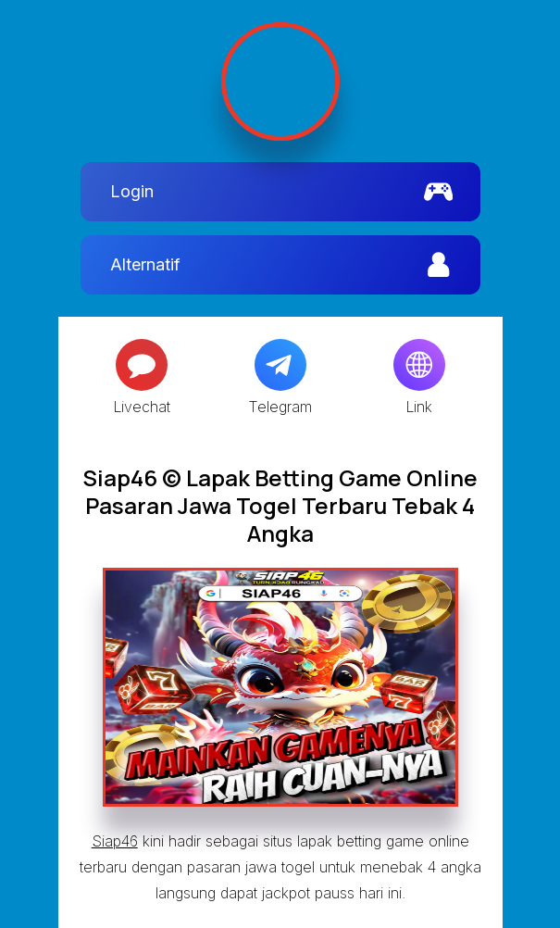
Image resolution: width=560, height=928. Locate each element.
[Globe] (419, 365)
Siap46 (115, 841)
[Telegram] (280, 365)
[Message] (142, 365)
